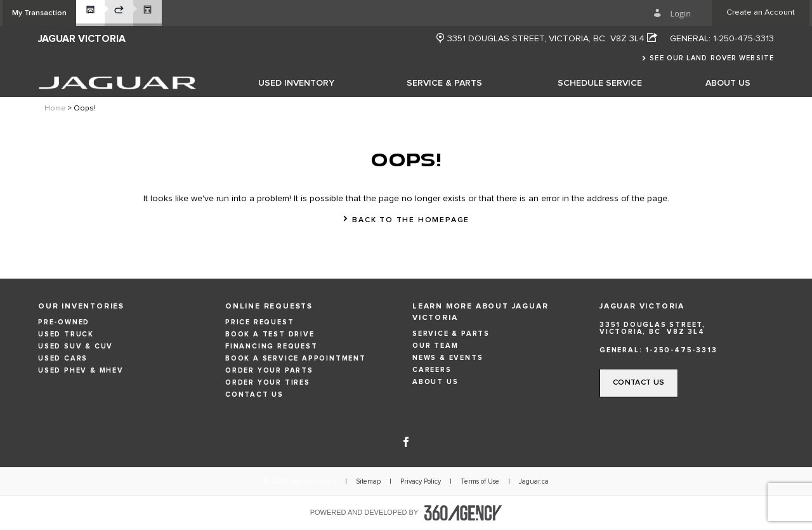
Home (55, 109)
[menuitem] (296, 83)
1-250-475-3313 (743, 39)
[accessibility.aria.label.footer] (463, 513)
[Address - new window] (552, 39)
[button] (39, 13)
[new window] (440, 39)
